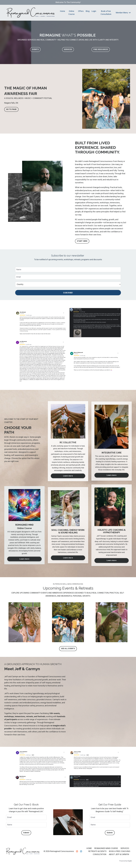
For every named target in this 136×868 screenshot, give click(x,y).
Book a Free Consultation (106, 13)
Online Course (72, 13)
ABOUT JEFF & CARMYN (119, 856)
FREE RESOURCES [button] (101, 49)
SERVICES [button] (68, 49)
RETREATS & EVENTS (97, 853)
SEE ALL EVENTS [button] (68, 650)
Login (94, 11)
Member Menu (123, 13)
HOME (89, 850)
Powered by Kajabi (126, 863)
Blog (88, 11)
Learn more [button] (68, 476)
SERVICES (125, 850)
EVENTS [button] (35, 49)
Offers (81, 11)
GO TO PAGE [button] (11, 109)
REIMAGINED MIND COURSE (106, 850)
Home (63, 11)
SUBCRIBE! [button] (68, 293)
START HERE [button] (82, 242)
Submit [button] (26, 834)
